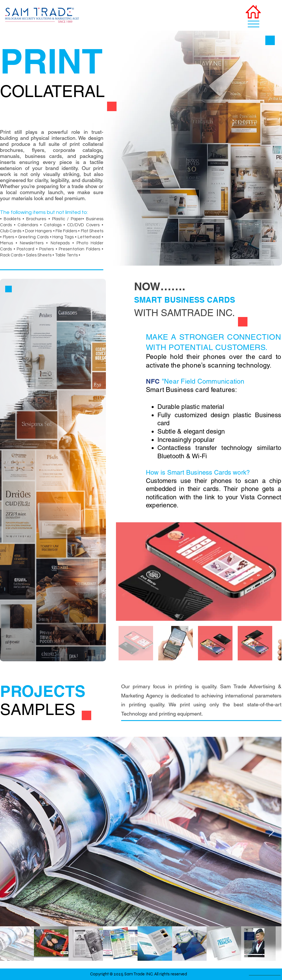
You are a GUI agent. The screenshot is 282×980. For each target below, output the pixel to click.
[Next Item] (271, 572)
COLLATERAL (52, 91)
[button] (254, 24)
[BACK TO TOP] (265, 971)
